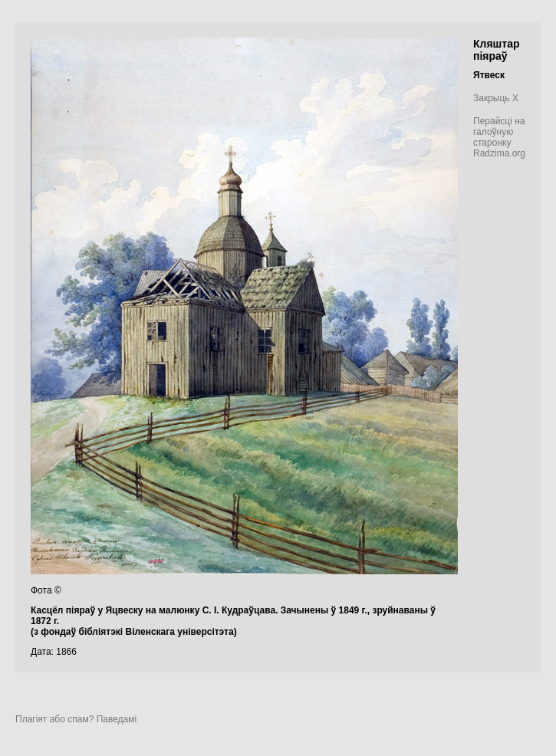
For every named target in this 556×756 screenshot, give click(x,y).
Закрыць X (496, 98)
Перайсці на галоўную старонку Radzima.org (499, 137)
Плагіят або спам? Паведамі (76, 719)
